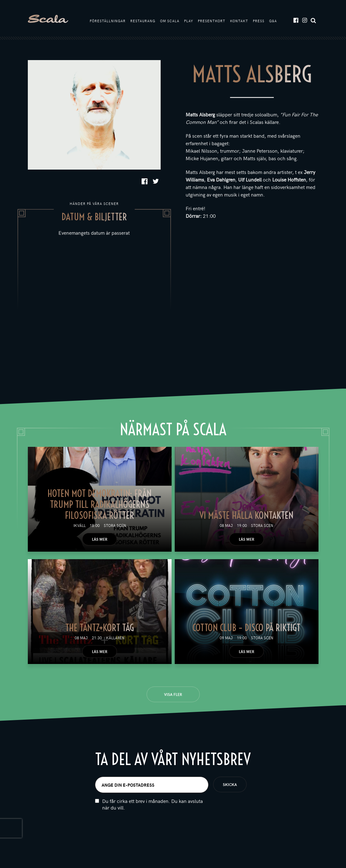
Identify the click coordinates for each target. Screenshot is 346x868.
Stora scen (115, 526)
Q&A (273, 21)
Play (189, 21)
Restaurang (143, 21)
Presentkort (212, 21)
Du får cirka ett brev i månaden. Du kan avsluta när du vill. (153, 805)
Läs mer (100, 540)
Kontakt (239, 21)
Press (259, 21)
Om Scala (170, 21)
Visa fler (173, 695)
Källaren (115, 639)
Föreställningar (108, 21)
